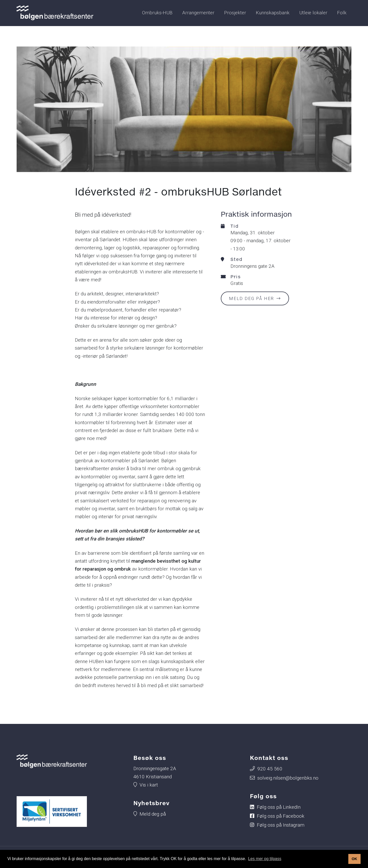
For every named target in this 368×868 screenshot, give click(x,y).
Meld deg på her (251, 298)
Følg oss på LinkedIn (279, 807)
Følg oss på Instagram (281, 825)
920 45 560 (270, 769)
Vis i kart (149, 785)
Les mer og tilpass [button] (265, 859)
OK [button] (354, 859)
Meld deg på (153, 814)
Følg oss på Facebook (281, 816)
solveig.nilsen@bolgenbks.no (288, 778)
